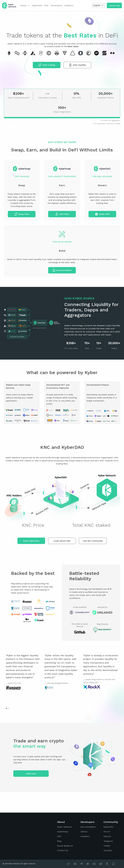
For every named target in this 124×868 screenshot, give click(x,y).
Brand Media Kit (65, 846)
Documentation (62, 270)
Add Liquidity (77, 65)
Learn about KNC (62, 541)
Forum (107, 832)
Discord (107, 836)
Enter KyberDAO (31, 541)
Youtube (108, 850)
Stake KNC (102, 214)
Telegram (108, 841)
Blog (59, 841)
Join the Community (93, 541)
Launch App (114, 6)
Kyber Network (64, 827)
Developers (56, 5)
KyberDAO (37, 5)
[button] (6, 708)
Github (84, 832)
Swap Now (22, 214)
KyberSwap (63, 832)
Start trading (47, 65)
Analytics (69, 5)
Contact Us (63, 850)
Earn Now (62, 214)
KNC (46, 5)
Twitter (107, 846)
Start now (31, 774)
